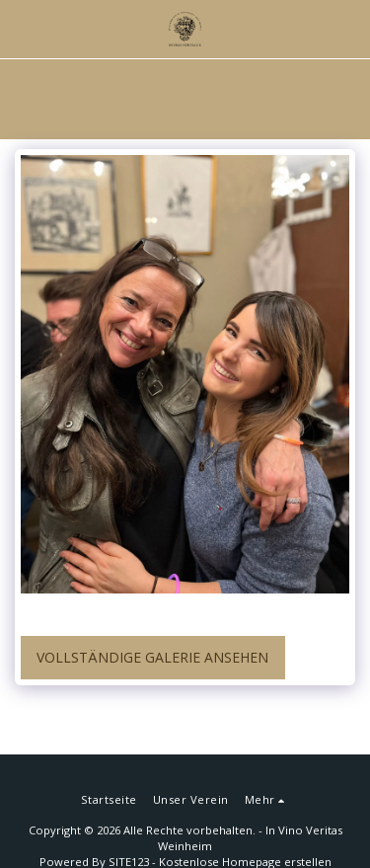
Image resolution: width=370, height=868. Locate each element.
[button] (22, 28)
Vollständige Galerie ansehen (152, 657)
